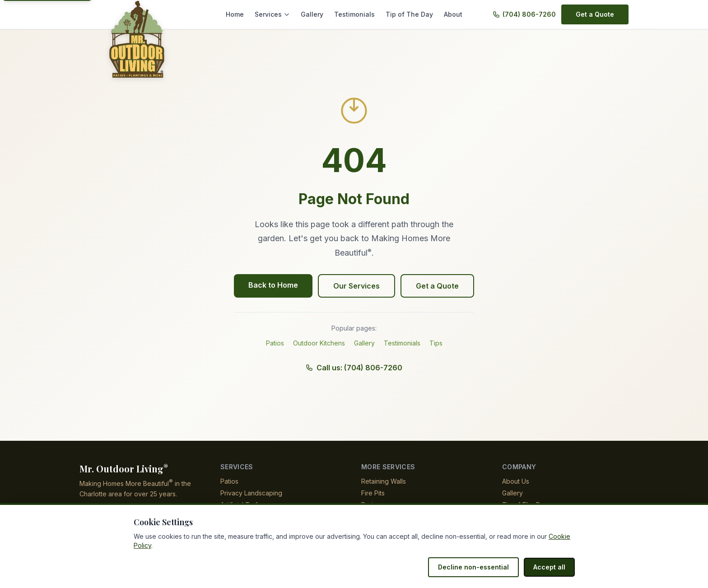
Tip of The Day (412, 14)
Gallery (320, 14)
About (453, 14)
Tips (436, 343)
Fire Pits (373, 493)
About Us (516, 481)
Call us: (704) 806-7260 (354, 368)
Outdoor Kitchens (319, 343)
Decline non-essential (478, 567)
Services (282, 14)
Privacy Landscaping (251, 493)
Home (246, 14)
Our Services (357, 286)
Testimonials (360, 14)
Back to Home (275, 285)
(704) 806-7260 (530, 14)
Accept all (550, 567)
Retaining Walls (384, 481)
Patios (275, 343)
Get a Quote (596, 14)
